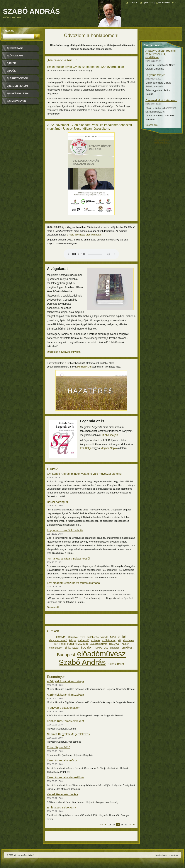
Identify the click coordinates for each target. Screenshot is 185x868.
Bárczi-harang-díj (58, 502)
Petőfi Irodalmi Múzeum (73, 644)
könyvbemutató (58, 640)
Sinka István (72, 648)
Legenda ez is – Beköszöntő (65, 530)
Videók (11, 71)
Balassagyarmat (98, 644)
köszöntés (128, 640)
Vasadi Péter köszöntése (63, 794)
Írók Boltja (86, 448)
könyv (73, 640)
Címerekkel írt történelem (161, 100)
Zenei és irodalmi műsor (62, 760)
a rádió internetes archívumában (84, 235)
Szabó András (82, 662)
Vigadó (104, 637)
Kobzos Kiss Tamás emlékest (65, 721)
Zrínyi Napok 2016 (59, 747)
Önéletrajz (15, 48)
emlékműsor (56, 648)
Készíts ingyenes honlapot (167, 855)
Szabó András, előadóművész (162, 141)
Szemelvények (16, 101)
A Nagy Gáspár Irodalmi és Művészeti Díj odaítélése (161, 54)
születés (96, 640)
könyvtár (61, 637)
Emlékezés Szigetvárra (61, 807)
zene (113, 637)
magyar (114, 644)
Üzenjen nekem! (17, 86)
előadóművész (101, 654)
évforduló (84, 640)
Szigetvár (73, 637)
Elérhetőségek (17, 78)
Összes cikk (53, 607)
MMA (99, 648)
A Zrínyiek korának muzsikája (65, 681)
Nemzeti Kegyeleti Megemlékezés (68, 734)
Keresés (8, 31)
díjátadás (114, 648)
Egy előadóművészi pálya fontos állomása (73, 583)
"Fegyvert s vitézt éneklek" (64, 708)
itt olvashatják (110, 435)
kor (56, 644)
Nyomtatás (148, 2)
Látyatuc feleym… (157, 75)
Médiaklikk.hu (84, 367)
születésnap (109, 640)
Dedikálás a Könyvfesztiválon (64, 352)
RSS (176, 2)
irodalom (87, 647)
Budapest (66, 655)
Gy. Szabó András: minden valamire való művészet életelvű (84, 474)
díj (120, 640)
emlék (122, 637)
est (106, 647)
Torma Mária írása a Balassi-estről (68, 558)
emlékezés (93, 637)
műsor (125, 644)
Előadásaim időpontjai (15, 57)
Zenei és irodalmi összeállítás (66, 777)
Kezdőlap (133, 2)
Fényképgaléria (18, 93)
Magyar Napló (109, 448)
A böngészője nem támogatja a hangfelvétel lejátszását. (91, 254)
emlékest (127, 647)
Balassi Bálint (116, 664)
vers (83, 637)
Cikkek (11, 63)
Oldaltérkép (164, 2)
